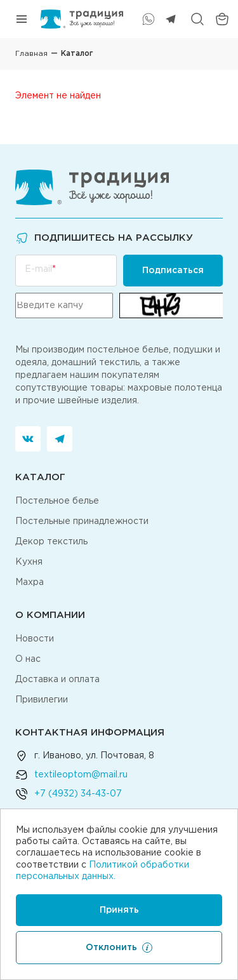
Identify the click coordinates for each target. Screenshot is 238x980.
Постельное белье (57, 501)
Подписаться (173, 271)
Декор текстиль (51, 542)
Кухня (29, 562)
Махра (30, 582)
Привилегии (42, 700)
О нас (28, 659)
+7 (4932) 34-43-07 (78, 794)
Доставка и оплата (57, 680)
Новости (35, 639)
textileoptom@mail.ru (81, 775)
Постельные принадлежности (82, 521)
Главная (31, 54)
